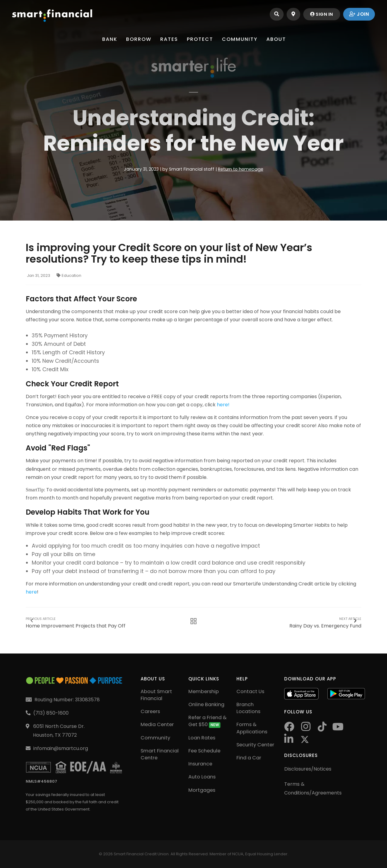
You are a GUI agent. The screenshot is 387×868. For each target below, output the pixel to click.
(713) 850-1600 (51, 713)
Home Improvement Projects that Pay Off (76, 621)
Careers (150, 711)
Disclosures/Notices (308, 769)
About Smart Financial (156, 695)
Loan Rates (202, 738)
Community (241, 39)
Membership (204, 691)
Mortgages (202, 790)
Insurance (200, 764)
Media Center (157, 724)
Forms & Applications (252, 728)
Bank (108, 39)
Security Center (255, 745)
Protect (201, 39)
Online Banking (206, 704)
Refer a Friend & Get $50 (207, 721)
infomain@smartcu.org (61, 748)
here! (223, 405)
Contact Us (250, 691)
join (359, 14)
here (31, 592)
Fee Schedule (204, 751)
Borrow (138, 39)
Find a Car (249, 758)
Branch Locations (248, 708)
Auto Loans (202, 777)
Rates (169, 39)
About (279, 39)
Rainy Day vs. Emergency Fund (325, 621)
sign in (320, 14)
